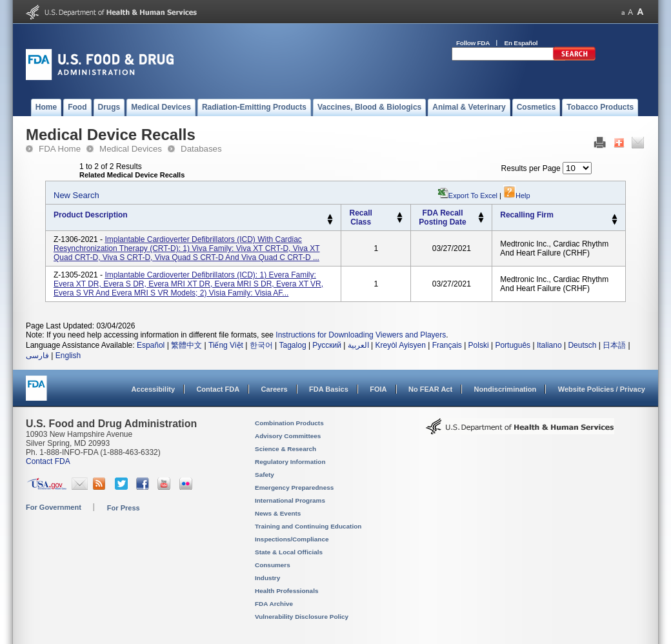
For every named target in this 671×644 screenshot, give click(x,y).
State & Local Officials (289, 552)
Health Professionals (286, 591)
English (68, 356)
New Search (76, 195)
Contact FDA (218, 389)
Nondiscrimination (506, 389)
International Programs (290, 500)
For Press (124, 508)
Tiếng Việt (226, 345)
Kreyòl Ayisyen (400, 345)
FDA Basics (329, 389)
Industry (267, 578)
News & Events (278, 513)
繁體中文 (186, 345)
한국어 (261, 345)
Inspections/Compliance (292, 539)
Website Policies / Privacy (602, 389)
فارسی (37, 356)
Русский (327, 345)
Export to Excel (473, 196)
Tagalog (293, 345)
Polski (479, 345)
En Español (521, 43)
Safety (265, 475)
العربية (358, 345)
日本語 (614, 345)
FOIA (378, 389)
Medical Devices (131, 149)
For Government (54, 507)
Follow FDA (473, 43)
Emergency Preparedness (294, 488)
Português (513, 345)
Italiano (549, 345)
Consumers (273, 565)
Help (517, 196)
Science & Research (285, 449)
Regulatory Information (290, 462)
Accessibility (153, 389)
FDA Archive (274, 604)
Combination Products (289, 423)
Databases (201, 149)
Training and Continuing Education (308, 526)
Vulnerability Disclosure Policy (302, 617)
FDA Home (60, 149)
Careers (275, 389)
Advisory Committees (288, 436)
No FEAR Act (430, 389)
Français (447, 345)
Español (151, 345)
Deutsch (582, 345)
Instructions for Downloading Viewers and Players (361, 335)
